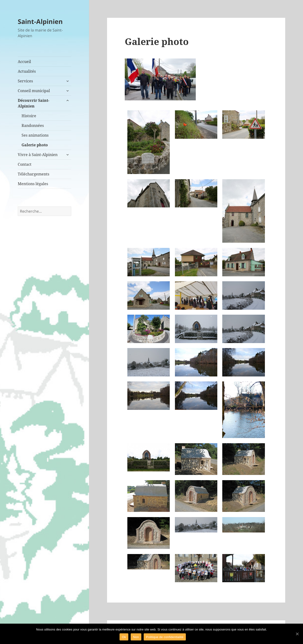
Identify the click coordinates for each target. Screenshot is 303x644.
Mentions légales (33, 184)
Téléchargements (33, 174)
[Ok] (297, 634)
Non (136, 637)
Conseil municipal (34, 91)
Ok (124, 637)
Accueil (24, 62)
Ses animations (35, 135)
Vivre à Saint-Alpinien (38, 155)
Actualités (27, 71)
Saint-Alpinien (40, 21)
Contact (25, 164)
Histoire (29, 116)
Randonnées (33, 125)
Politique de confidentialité (165, 637)
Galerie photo (35, 145)
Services (25, 81)
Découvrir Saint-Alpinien (33, 103)
